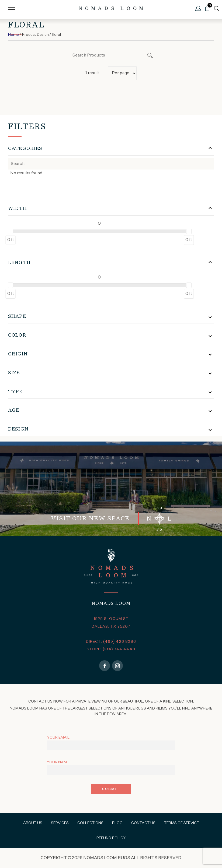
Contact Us (143, 823)
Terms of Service (181, 823)
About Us (33, 823)
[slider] (11, 231)
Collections (90, 823)
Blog (117, 823)
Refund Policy (111, 838)
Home (13, 35)
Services (60, 823)
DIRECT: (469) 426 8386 (111, 642)
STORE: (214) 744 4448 (111, 649)
